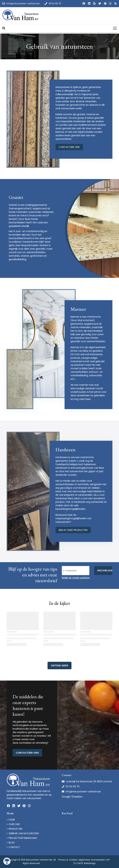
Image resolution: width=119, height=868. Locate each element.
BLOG (12, 843)
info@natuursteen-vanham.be (83, 792)
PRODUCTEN (15, 829)
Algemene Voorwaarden (92, 860)
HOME (12, 820)
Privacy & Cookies (68, 860)
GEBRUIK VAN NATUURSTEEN (24, 833)
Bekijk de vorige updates (76, 578)
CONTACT (14, 847)
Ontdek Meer (60, 666)
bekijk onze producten (73, 530)
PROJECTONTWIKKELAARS (23, 838)
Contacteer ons (27, 753)
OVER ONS (14, 824)
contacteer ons (69, 147)
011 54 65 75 (73, 787)
